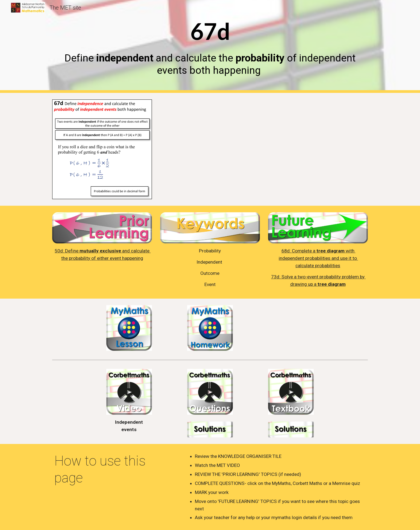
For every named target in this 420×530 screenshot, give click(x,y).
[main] (210, 46)
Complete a (304, 251)
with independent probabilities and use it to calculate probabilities (318, 258)
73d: (276, 277)
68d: (287, 251)
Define (72, 251)
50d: (60, 251)
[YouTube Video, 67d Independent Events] (277, 149)
